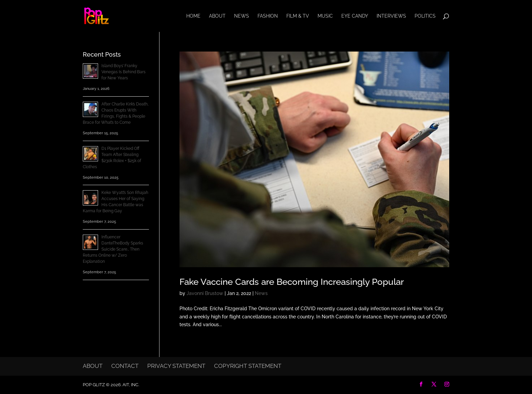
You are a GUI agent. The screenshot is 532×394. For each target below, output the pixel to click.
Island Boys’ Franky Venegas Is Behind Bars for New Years (123, 72)
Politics (425, 16)
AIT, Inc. (130, 385)
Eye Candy (355, 16)
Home (193, 16)
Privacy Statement (176, 366)
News (242, 16)
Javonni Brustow (205, 293)
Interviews (391, 16)
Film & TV (298, 16)
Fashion (268, 16)
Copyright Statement (248, 366)
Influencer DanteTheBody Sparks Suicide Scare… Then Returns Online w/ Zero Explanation (113, 249)
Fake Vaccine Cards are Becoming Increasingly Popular (292, 282)
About (217, 16)
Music (325, 16)
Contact (125, 366)
